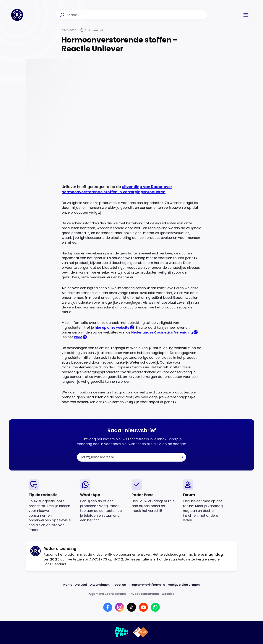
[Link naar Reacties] (119, 585)
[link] (51, 506)
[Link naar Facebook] (108, 607)
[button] (246, 15)
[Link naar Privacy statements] (144, 594)
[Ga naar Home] (17, 15)
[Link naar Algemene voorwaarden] (107, 594)
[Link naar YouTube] (143, 607)
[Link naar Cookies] (168, 594)
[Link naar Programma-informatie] (147, 585)
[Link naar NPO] (141, 632)
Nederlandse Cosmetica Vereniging (162, 332)
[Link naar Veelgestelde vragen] (184, 585)
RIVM (78, 337)
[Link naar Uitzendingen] (100, 585)
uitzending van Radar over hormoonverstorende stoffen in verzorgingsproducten (117, 189)
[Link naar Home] (68, 585)
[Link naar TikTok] (131, 607)
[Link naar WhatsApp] (155, 607)
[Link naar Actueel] (81, 585)
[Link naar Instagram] (120, 607)
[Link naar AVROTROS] (122, 632)
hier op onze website (112, 327)
